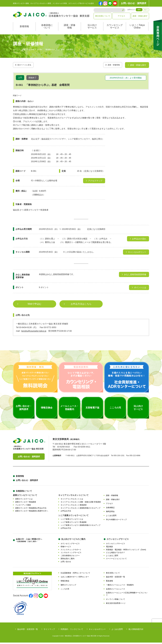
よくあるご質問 (112, 557)
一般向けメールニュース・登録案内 (120, 586)
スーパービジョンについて (116, 560)
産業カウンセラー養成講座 (26, 503)
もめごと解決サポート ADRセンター (75, 578)
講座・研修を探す (140, 16)
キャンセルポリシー (97, 631)
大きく (146, 10)
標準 (139, 10)
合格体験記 (110, 509)
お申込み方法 (66, 512)
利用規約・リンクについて (72, 631)
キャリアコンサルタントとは (72, 500)
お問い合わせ (66, 563)
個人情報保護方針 (136, 631)
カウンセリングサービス (115, 29)
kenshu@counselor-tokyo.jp (34, 332)
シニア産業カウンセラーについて (73, 517)
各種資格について (47, 29)
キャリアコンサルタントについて (73, 497)
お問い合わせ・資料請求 (134, 3)
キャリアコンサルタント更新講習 (74, 506)
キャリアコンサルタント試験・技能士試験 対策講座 (81, 503)
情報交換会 (65, 582)
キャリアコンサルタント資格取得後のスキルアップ (80, 509)
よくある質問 (111, 517)
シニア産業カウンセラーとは (72, 521)
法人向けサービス (92, 29)
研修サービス (66, 548)
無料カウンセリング (68, 586)
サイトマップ (49, 631)
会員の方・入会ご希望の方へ (29, 542)
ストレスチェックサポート (71, 551)
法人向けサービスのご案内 (73, 541)
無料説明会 (110, 513)
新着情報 (24, 29)
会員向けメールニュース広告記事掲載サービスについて (127, 596)
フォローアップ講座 (23, 506)
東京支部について (103, 16)
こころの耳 (65, 590)
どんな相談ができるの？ (115, 554)
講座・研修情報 (70, 29)
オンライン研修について (115, 601)
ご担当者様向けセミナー (70, 557)
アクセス (121, 16)
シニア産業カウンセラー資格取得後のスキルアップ (80, 527)
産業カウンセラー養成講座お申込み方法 (31, 509)
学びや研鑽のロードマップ (116, 521)
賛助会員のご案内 (68, 560)
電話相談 (109, 548)
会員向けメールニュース (115, 590)
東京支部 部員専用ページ (116, 605)
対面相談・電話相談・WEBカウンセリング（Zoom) (126, 551)
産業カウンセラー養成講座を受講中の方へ (32, 512)
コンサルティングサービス (71, 554)
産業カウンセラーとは (24, 500)
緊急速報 (109, 582)
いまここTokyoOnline (137, 29)
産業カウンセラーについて (25, 497)
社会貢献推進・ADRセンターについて (75, 574)
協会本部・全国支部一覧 (115, 578)
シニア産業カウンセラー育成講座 (74, 524)
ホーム (16, 53)
